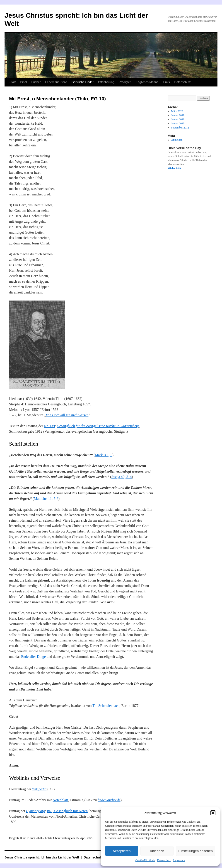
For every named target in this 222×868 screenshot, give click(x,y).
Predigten (125, 82)
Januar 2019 (178, 115)
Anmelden (177, 140)
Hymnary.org (36, 811)
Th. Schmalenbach (106, 706)
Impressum (179, 860)
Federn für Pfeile (56, 82)
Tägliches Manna (147, 82)
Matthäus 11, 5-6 (46, 499)
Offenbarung (106, 82)
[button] (213, 813)
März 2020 (177, 111)
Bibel (23, 82)
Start (13, 82)
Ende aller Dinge (33, 657)
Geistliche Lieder (83, 82)
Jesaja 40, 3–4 (122, 477)
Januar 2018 (178, 119)
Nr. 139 (49, 426)
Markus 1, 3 (104, 455)
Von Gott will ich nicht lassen (67, 415)
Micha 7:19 (174, 168)
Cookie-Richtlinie (145, 860)
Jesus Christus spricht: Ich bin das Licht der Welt (42, 857)
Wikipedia (39, 789)
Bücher (36, 82)
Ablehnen (157, 851)
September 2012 (180, 128)
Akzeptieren (122, 851)
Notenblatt (60, 800)
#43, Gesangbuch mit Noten (67, 811)
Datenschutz (164, 860)
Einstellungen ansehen (195, 851)
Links (166, 82)
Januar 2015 (178, 123)
